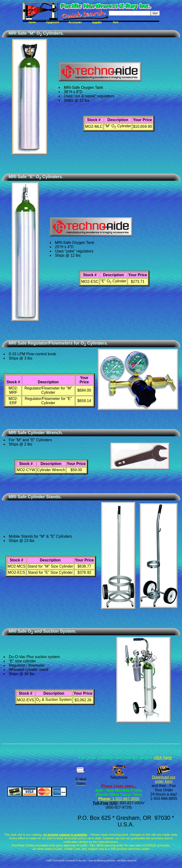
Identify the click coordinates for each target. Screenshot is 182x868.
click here (163, 758)
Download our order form (164, 779)
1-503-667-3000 (125, 799)
